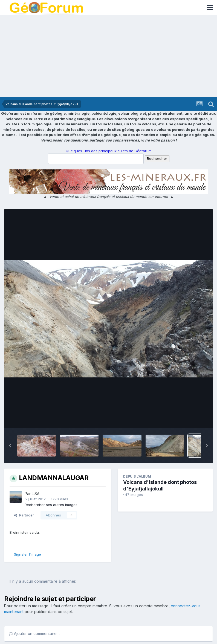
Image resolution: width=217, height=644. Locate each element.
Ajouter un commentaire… (34, 633)
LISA (36, 494)
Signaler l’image (28, 554)
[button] (10, 446)
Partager (24, 515)
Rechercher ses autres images (51, 505)
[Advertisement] (108, 56)
